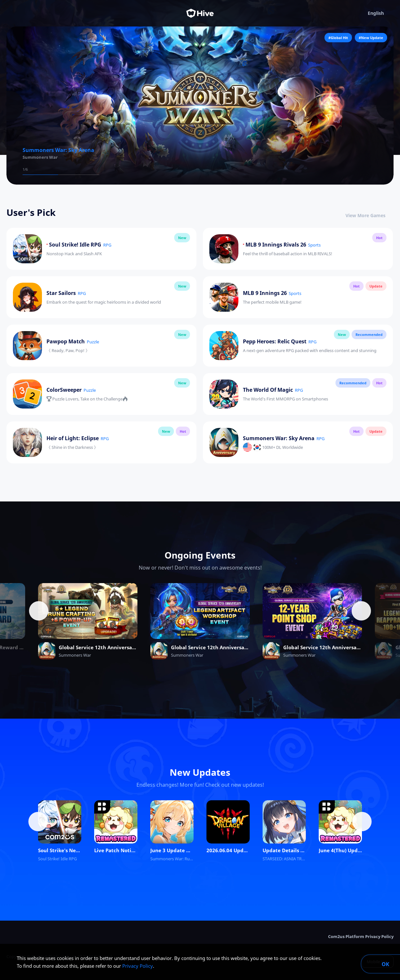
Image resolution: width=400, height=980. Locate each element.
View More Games (370, 215)
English (381, 13)
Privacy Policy (138, 966)
